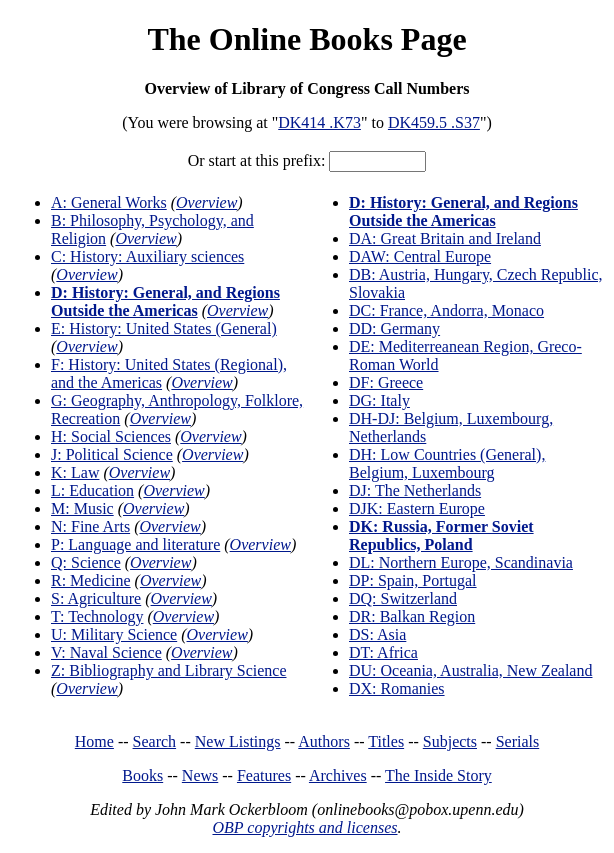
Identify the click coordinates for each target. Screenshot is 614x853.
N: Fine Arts (90, 526)
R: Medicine (91, 580)
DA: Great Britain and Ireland (445, 238)
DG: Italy (379, 400)
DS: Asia (377, 634)
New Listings (238, 741)
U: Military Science (114, 634)
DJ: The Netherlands (415, 490)
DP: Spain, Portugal (413, 580)
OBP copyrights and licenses (304, 827)
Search (155, 741)
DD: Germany (394, 328)
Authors (324, 741)
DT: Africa (383, 652)
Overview (206, 202)
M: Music (82, 508)
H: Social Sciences (111, 436)
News (200, 775)
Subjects (450, 741)
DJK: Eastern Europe (417, 508)
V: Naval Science (106, 652)
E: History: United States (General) (164, 328)
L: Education (92, 490)
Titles (386, 741)
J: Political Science (112, 454)
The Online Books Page (306, 39)
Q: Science (86, 562)
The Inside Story (438, 775)
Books (142, 775)
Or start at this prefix (254, 160)
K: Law (75, 472)
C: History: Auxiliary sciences (147, 256)
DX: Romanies (397, 688)
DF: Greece (386, 382)
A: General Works (109, 202)
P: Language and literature (135, 544)
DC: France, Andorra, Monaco (446, 310)
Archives (338, 775)
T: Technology (97, 616)
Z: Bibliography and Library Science (168, 670)
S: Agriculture (96, 598)
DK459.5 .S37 (434, 122)
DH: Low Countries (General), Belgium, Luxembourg (447, 463)
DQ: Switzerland (403, 598)
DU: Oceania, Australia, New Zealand (470, 670)
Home (94, 741)
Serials (518, 741)
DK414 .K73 (319, 122)
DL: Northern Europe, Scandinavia (461, 562)
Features (264, 775)
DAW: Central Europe (420, 256)
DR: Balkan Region (412, 616)
